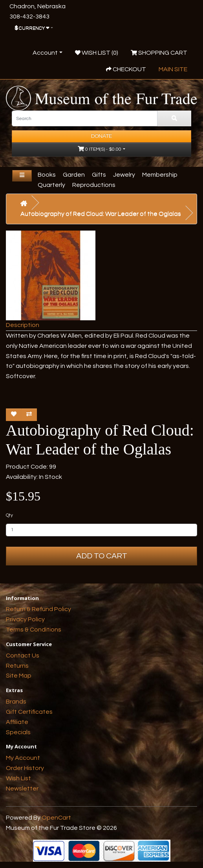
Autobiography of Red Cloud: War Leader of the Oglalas (101, 214)
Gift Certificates (29, 712)
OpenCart (56, 818)
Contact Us (23, 656)
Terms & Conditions (34, 630)
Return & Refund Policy (38, 609)
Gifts (99, 175)
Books (47, 175)
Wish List (18, 778)
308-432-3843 (29, 17)
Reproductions (94, 185)
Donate (101, 136)
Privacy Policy (25, 619)
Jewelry (124, 175)
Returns (17, 666)
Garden (74, 175)
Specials (18, 732)
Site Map (19, 676)
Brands (16, 702)
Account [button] (45, 53)
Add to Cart (102, 556)
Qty (9, 515)
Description (23, 325)
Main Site (173, 69)
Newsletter (22, 789)
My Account (23, 758)
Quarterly (51, 185)
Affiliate (17, 722)
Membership (160, 175)
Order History (25, 768)
